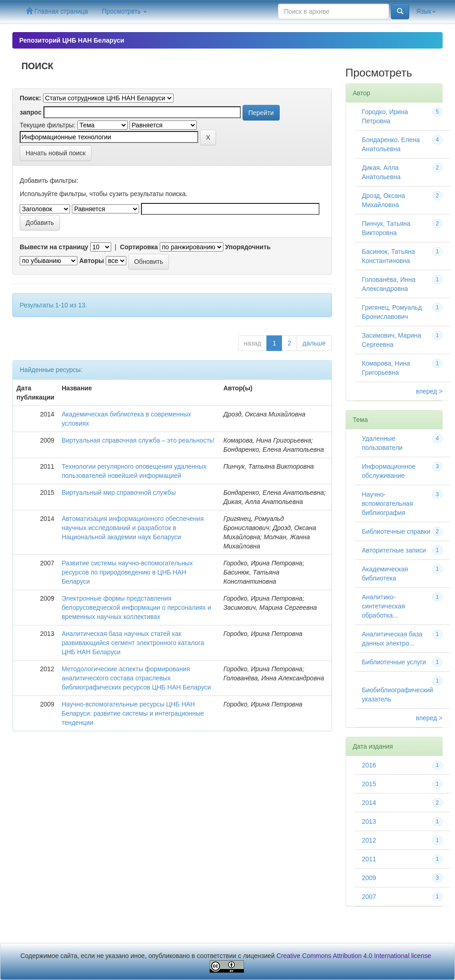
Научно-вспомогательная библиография (387, 504)
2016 (369, 765)
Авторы (92, 261)
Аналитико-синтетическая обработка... (384, 606)
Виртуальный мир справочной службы (119, 493)
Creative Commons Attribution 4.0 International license (354, 956)
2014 (369, 803)
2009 (369, 878)
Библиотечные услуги (394, 662)
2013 (369, 821)
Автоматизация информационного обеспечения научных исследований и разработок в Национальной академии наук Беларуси (133, 528)
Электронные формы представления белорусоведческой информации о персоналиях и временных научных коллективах (137, 608)
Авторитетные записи (394, 550)
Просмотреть (124, 11)
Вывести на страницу (54, 247)
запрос (31, 112)
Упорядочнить (248, 247)
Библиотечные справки (396, 531)
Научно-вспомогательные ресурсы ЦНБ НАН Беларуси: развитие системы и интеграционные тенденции (133, 713)
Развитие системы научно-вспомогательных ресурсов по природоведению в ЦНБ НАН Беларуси (127, 572)
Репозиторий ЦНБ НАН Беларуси (72, 40)
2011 (369, 859)
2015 (369, 784)
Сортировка (139, 247)
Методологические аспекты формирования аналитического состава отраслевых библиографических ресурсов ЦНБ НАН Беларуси (136, 678)
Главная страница (57, 11)
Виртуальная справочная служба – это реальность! (138, 440)
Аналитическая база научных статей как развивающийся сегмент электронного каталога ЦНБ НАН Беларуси (133, 643)
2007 (369, 897)
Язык (426, 11)
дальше (314, 343)
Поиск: (30, 98)
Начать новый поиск (56, 153)
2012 (369, 840)
